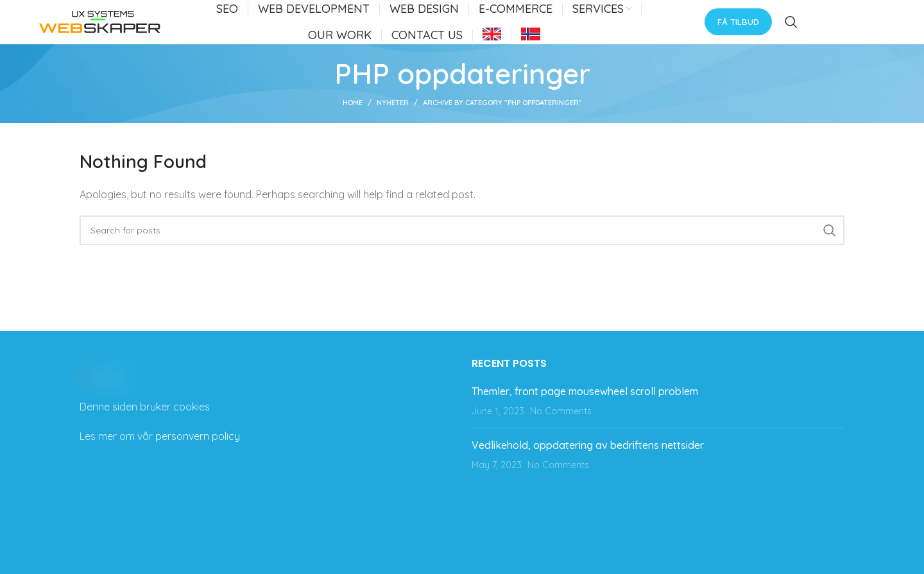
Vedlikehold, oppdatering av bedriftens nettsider (588, 459)
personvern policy (198, 450)
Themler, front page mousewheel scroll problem (585, 405)
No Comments (561, 425)
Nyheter (393, 116)
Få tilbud (738, 28)
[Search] (791, 29)
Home (353, 116)
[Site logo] (100, 28)
